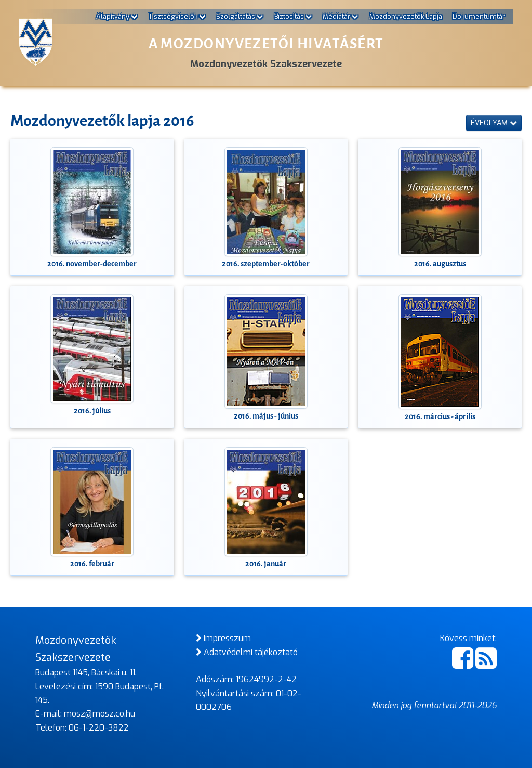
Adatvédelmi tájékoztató (247, 652)
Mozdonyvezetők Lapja (406, 16)
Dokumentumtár (479, 16)
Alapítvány (117, 16)
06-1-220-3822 (99, 728)
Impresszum (223, 638)
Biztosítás (293, 16)
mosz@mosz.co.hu (99, 714)
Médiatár (341, 16)
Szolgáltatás (240, 16)
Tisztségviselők (177, 16)
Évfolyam (494, 123)
